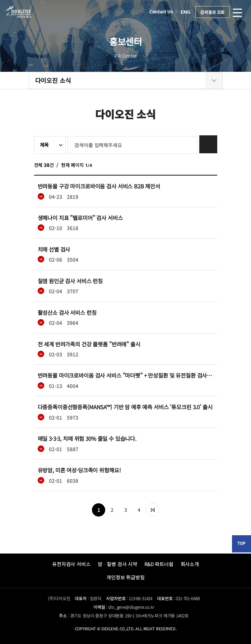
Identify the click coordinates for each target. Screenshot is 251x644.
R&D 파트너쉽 (159, 564)
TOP (241, 543)
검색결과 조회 (212, 12)
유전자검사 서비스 (71, 564)
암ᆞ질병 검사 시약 (118, 564)
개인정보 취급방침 (125, 577)
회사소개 (190, 564)
